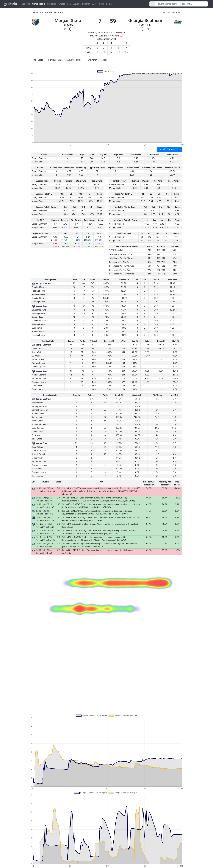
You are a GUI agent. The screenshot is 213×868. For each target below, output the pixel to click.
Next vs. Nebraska (171, 13)
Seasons (26, 4)
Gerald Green (37, 349)
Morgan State (68, 20)
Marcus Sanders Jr (40, 425)
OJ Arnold (36, 356)
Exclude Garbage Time (169, 149)
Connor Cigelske (39, 367)
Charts (62, 4)
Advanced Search (82, 4)
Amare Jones (38, 421)
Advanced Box (74, 60)
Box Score (38, 60)
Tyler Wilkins (37, 447)
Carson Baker (38, 317)
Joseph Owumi (38, 454)
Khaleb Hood (37, 403)
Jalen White (37, 352)
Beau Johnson (38, 428)
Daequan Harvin (39, 382)
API (94, 4)
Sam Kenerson (38, 414)
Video (105, 60)
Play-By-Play (91, 60)
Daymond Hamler (39, 465)
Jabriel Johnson (39, 379)
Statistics (52, 4)
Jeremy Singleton (39, 406)
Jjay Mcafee (37, 417)
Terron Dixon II (38, 360)
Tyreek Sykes (37, 476)
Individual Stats (55, 60)
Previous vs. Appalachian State (48, 13)
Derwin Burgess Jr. (40, 410)
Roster (101, 4)
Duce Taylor (37, 328)
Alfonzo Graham (39, 375)
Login (109, 4)
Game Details (39, 4)
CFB (69, 4)
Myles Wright (37, 458)
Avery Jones (37, 469)
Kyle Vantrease (38, 294)
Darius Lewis (37, 432)
